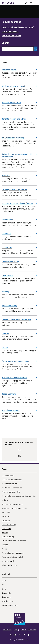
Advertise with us (8, 601)
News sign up (6, 597)
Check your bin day (10, 31)
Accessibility (8, 630)
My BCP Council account (11, 605)
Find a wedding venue (11, 35)
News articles (6, 593)
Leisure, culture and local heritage (19, 319)
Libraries (19, 333)
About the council (19, 70)
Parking (19, 347)
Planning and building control (19, 378)
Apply (4, 581)
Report (4, 589)
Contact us (19, 234)
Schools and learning (19, 410)
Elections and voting (19, 261)
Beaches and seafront (19, 102)
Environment (19, 275)
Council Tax (19, 247)
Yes (19, 450)
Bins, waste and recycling (19, 138)
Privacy (16, 630)
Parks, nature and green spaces (19, 361)
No (19, 456)
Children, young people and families (19, 203)
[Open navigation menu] (31, 3)
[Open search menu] (37, 3)
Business (19, 175)
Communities (19, 220)
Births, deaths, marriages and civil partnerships (19, 155)
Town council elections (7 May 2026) (18, 27)
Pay (3, 585)
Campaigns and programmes (19, 189)
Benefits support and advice (19, 119)
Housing (19, 292)
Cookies (24, 630)
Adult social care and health (19, 86)
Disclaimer (32, 630)
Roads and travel (19, 394)
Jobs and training (19, 306)
